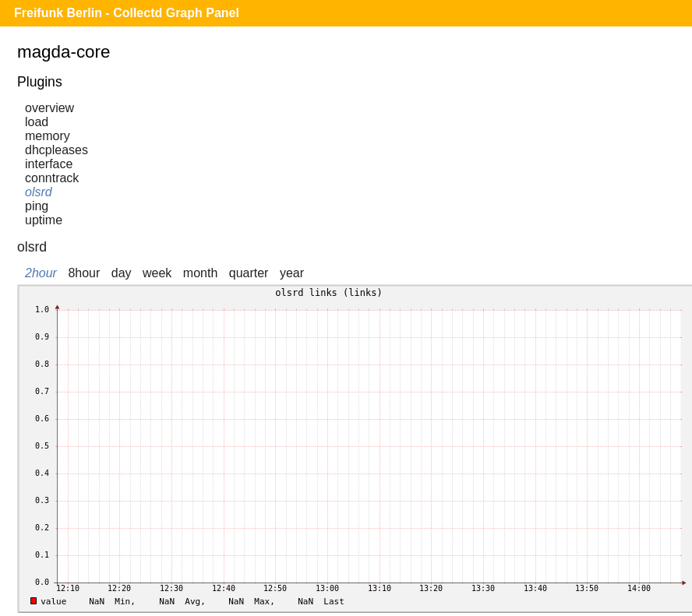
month (200, 273)
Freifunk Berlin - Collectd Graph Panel (127, 13)
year (292, 273)
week (157, 273)
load (37, 122)
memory (48, 136)
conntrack (52, 178)
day (122, 273)
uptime (44, 220)
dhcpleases (56, 150)
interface (49, 164)
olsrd (39, 192)
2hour (41, 273)
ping (37, 206)
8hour (84, 273)
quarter (249, 273)
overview (49, 108)
